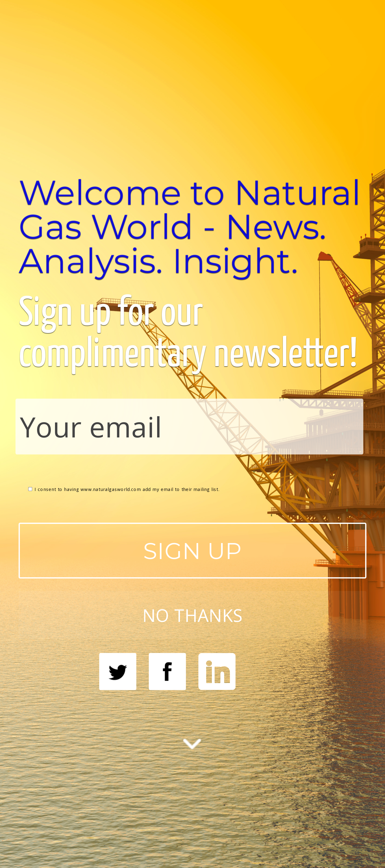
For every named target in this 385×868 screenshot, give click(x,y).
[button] (193, 227)
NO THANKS (192, 615)
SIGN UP (193, 551)
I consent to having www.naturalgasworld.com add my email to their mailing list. (124, 489)
